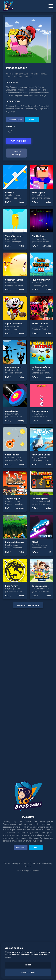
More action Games (28, 662)
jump (9, 77)
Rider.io (35, 598)
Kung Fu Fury (11, 642)
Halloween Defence (41, 424)
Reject (28, 965)
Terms (7, 920)
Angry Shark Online (41, 511)
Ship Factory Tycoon (15, 555)
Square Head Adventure (17, 380)
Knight (34, 74)
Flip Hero (10, 249)
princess (18, 77)
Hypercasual (22, 74)
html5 (44, 74)
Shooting (21, 477)
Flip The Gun (38, 292)
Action (9, 74)
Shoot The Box (12, 511)
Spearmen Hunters (14, 336)
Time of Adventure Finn (16, 292)
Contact (33, 920)
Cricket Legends (39, 642)
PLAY (7, 258)
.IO (50, 608)
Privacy (15, 920)
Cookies (24, 920)
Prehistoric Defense (15, 598)
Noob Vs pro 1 (38, 249)
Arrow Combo (12, 467)
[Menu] (51, 6)
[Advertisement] (28, 190)
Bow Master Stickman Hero (18, 424)
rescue (29, 77)
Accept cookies (28, 972)
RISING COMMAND (41, 336)
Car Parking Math (40, 555)
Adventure (47, 302)
